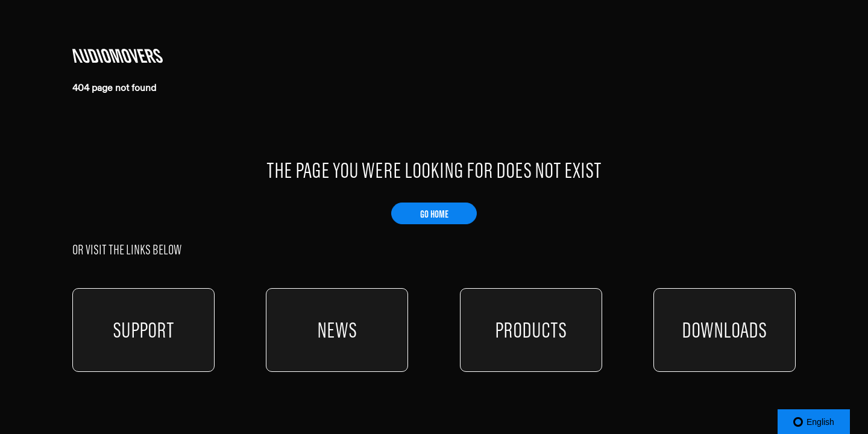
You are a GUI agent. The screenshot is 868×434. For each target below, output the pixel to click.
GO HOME (434, 214)
